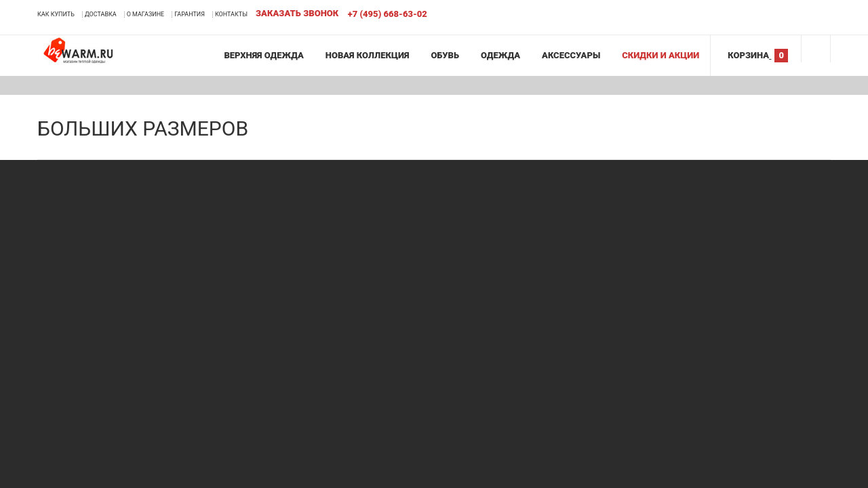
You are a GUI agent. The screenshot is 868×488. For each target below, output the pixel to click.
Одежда (500, 55)
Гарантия (190, 14)
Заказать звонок (297, 13)
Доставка (101, 14)
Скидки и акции (660, 55)
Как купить (56, 14)
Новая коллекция (368, 55)
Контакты (231, 14)
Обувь (445, 55)
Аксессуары (571, 55)
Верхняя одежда (263, 55)
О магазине (146, 14)
